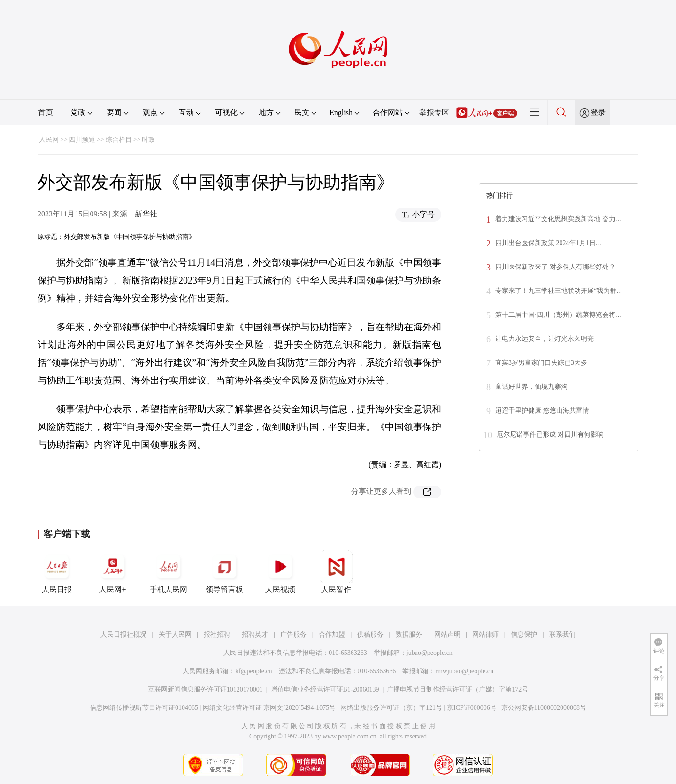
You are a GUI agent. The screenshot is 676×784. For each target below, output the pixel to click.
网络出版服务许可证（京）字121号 (391, 708)
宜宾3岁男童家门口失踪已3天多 (541, 363)
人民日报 (57, 572)
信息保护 (524, 634)
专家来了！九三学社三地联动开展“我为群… (559, 291)
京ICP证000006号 (472, 708)
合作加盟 (332, 634)
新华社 (146, 214)
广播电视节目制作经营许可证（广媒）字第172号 (457, 689)
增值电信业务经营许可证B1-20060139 (325, 689)
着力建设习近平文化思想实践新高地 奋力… (559, 219)
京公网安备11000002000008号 (544, 708)
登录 (598, 112)
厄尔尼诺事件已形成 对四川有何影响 (550, 434)
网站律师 (485, 634)
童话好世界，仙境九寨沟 (531, 387)
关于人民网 (175, 634)
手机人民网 (169, 572)
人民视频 (280, 572)
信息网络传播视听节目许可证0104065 (144, 708)
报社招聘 (217, 634)
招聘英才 (255, 634)
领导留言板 (224, 572)
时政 (148, 140)
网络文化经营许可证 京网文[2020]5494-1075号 (269, 708)
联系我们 (562, 634)
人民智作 (336, 572)
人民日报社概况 (123, 634)
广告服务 (293, 634)
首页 (46, 112)
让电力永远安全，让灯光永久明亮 (545, 339)
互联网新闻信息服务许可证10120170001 (205, 689)
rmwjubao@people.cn (464, 671)
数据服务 (409, 634)
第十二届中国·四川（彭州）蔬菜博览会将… (559, 315)
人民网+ (113, 572)
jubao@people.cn (430, 653)
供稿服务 (370, 634)
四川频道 (82, 140)
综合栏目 (119, 140)
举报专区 (434, 112)
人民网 (49, 140)
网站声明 (447, 634)
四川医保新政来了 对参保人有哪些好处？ (555, 267)
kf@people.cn (254, 671)
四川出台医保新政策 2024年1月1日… (549, 243)
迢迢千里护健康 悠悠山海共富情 (542, 411)
